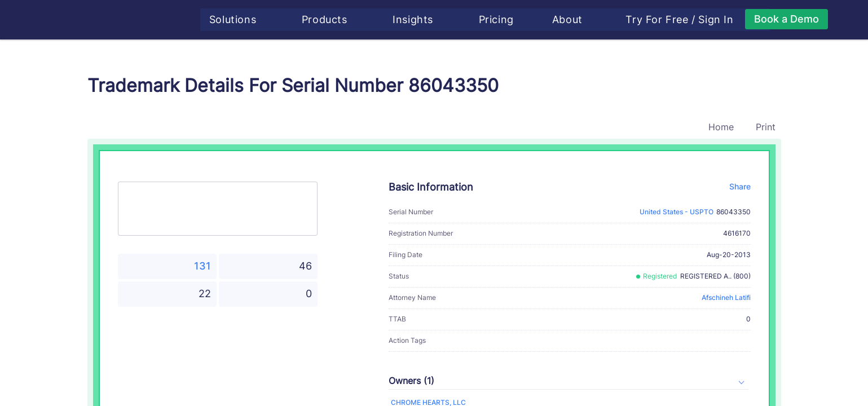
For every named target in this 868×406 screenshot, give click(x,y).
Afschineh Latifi (726, 297)
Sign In (720, 20)
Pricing (500, 19)
